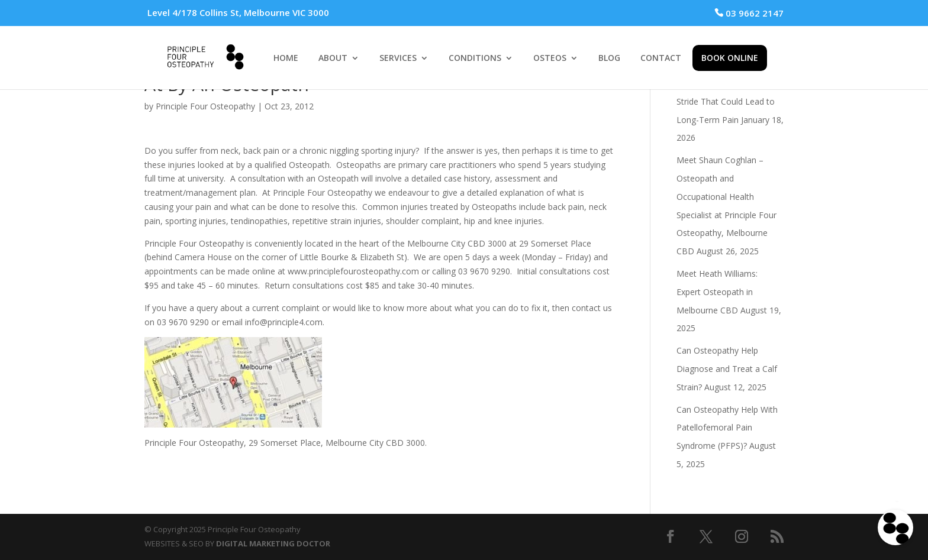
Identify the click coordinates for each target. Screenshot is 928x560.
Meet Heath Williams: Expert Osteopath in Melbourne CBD (717, 292)
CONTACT (661, 59)
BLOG (609, 59)
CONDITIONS (475, 59)
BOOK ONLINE (730, 58)
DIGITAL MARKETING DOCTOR (273, 543)
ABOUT (333, 59)
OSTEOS (550, 59)
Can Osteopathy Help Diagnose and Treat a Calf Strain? (727, 369)
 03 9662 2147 (749, 13)
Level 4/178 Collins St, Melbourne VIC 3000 (238, 12)
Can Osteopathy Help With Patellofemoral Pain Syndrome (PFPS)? (727, 428)
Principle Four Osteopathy (205, 106)
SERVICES (398, 59)
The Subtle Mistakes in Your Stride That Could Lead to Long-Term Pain (730, 101)
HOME (286, 59)
